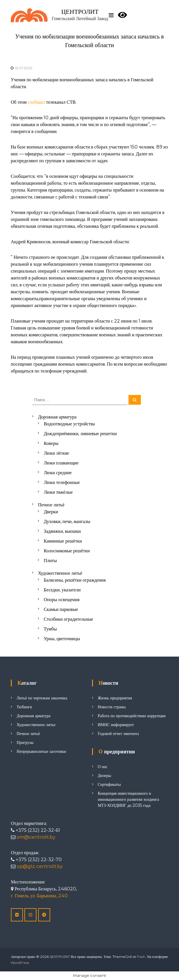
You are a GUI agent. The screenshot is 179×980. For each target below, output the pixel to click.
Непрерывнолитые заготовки (41, 751)
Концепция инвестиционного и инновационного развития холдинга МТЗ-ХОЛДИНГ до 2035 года (129, 799)
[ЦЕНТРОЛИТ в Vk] (17, 915)
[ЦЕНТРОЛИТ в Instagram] (30, 915)
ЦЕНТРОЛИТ (80, 12)
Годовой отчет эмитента (118, 734)
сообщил (37, 102)
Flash (141, 957)
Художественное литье (36, 725)
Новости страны (112, 707)
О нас (103, 767)
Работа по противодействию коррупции (132, 716)
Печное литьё (28, 734)
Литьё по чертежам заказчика (42, 698)
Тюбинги (24, 707)
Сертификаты (109, 784)
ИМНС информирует (116, 725)
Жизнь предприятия (115, 698)
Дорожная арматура (34, 716)
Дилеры (105, 775)
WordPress (20, 963)
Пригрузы (25, 742)
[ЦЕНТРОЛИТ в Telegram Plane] (44, 915)
